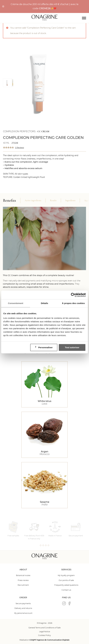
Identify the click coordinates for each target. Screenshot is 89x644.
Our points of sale (66, 580)
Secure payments (23, 603)
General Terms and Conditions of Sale (44, 628)
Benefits (9, 200)
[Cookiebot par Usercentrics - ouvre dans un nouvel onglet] (73, 295)
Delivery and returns (23, 608)
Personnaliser (44, 347)
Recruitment (23, 585)
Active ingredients (33, 200)
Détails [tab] (44, 303)
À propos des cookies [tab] (73, 303)
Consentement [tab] (16, 303)
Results (53, 200)
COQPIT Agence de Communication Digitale (49, 640)
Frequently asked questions (66, 585)
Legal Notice (45, 632)
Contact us (66, 590)
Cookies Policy (44, 635)
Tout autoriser (72, 347)
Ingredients (70, 200)
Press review (23, 580)
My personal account (23, 613)
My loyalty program (66, 575)
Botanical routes (23, 575)
